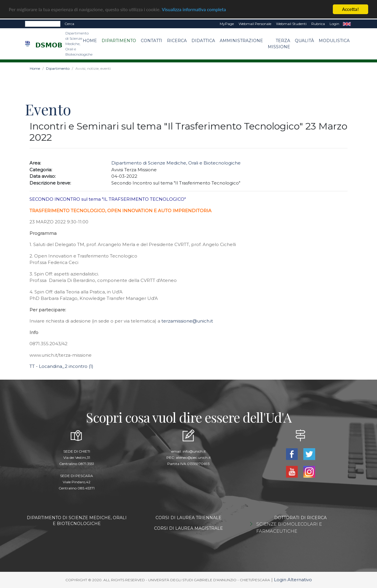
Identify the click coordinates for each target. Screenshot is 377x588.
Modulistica (334, 41)
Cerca (69, 24)
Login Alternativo (293, 580)
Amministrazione (241, 41)
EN (347, 24)
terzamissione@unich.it (187, 321)
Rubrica (318, 24)
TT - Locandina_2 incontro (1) (61, 366)
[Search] (43, 24)
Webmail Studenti (291, 24)
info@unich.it (194, 451)
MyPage (227, 24)
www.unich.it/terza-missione (61, 355)
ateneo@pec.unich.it (193, 457)
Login (334, 24)
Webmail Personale (255, 24)
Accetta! (351, 9)
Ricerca (177, 41)
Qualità (304, 41)
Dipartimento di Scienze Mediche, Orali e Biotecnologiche (176, 163)
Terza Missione (279, 44)
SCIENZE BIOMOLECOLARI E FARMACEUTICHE (289, 528)
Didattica (203, 41)
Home (90, 41)
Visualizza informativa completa (194, 9)
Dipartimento (119, 41)
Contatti (152, 41)
